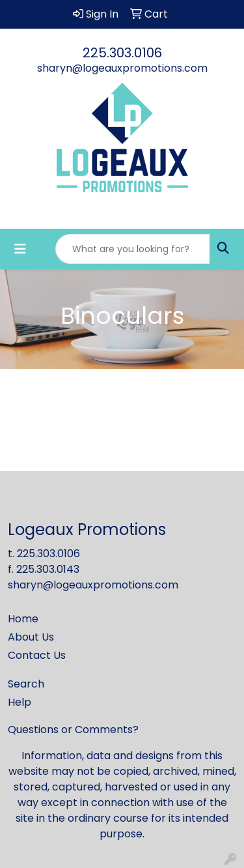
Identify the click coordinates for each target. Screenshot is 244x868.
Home (23, 619)
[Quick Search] (133, 249)
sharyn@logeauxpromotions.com (122, 68)
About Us (31, 637)
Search (26, 684)
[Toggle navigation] (20, 249)
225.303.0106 (122, 53)
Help (20, 702)
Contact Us (37, 655)
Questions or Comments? (73, 730)
